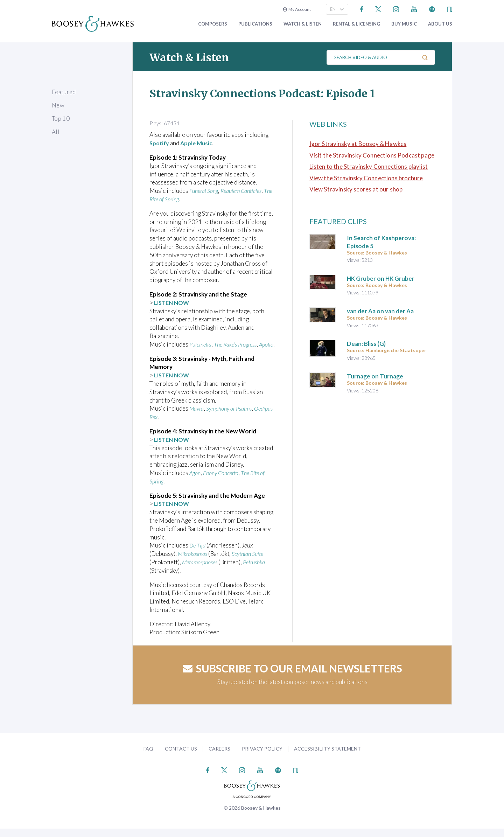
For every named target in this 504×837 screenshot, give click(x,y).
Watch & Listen (303, 24)
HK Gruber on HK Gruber (381, 278)
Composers (213, 24)
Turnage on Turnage (375, 376)
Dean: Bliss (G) (366, 344)
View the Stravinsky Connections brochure (366, 178)
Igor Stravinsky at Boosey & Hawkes (358, 144)
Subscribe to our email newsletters (292, 677)
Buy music (404, 24)
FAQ (148, 757)
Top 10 (61, 118)
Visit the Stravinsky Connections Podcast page (372, 155)
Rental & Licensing (356, 24)
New (58, 105)
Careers (219, 757)
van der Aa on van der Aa (380, 311)
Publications (255, 24)
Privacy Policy (262, 757)
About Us (440, 24)
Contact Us (181, 757)
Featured (64, 92)
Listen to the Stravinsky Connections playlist (369, 166)
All (56, 132)
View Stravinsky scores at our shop (356, 189)
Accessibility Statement (327, 757)
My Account (297, 9)
